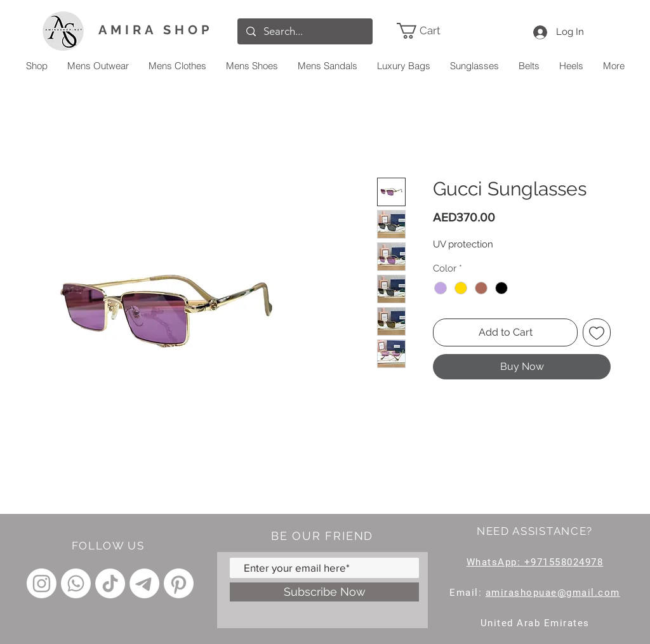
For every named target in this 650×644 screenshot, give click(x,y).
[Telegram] (144, 583)
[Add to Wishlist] (597, 332)
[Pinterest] (179, 583)
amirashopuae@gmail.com (553, 593)
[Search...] (305, 31)
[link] (437, 31)
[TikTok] (110, 583)
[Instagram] (42, 583)
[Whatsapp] (76, 583)
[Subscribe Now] (324, 592)
